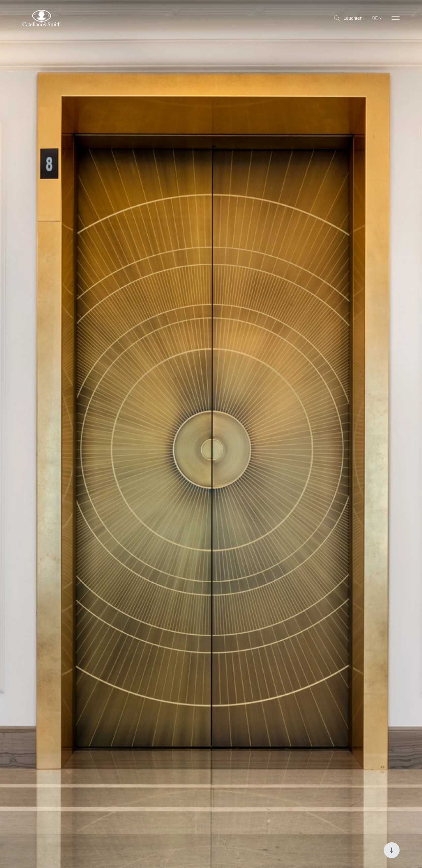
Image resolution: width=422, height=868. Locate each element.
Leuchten (348, 18)
